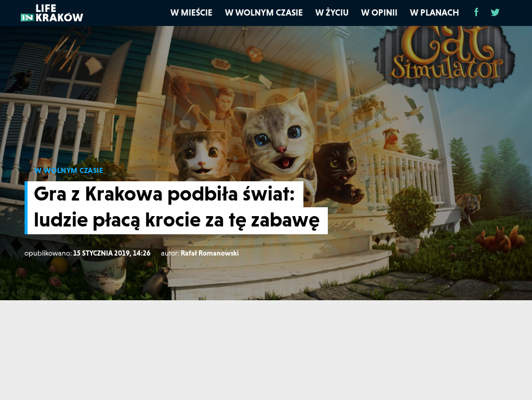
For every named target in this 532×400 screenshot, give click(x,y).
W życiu (332, 12)
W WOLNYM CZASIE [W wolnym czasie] (69, 170)
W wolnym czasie (264, 12)
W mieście (191, 12)
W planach (435, 12)
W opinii (379, 12)
